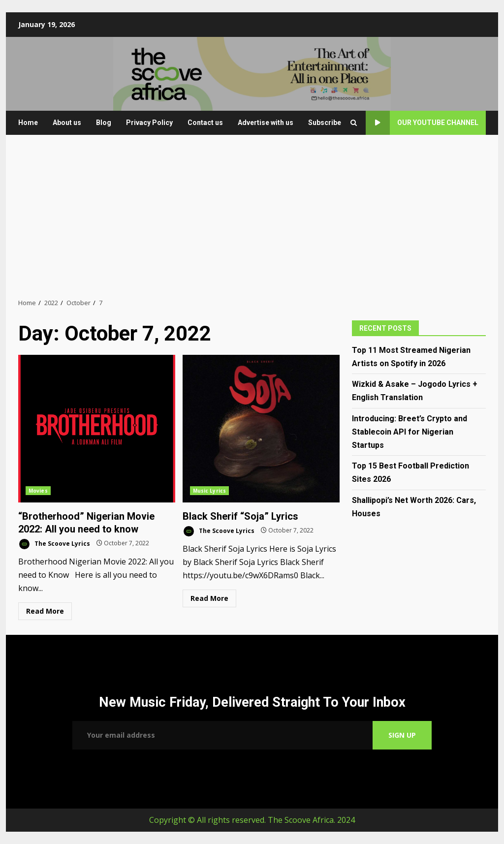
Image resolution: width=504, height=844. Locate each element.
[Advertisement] (252, 216)
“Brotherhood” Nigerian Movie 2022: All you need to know (97, 429)
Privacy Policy (149, 123)
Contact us (205, 123)
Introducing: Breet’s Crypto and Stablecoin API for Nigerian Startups (409, 432)
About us (67, 123)
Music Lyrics (209, 491)
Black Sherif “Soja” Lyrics (261, 429)
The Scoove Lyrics (54, 544)
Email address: (222, 735)
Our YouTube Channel (422, 123)
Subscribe (325, 123)
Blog (104, 123)
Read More (45, 611)
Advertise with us (266, 123)
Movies (38, 491)
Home (28, 123)
